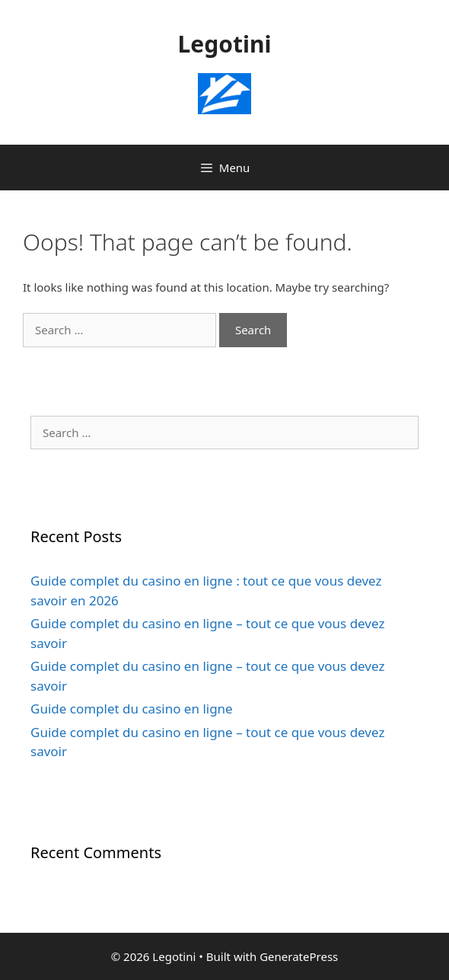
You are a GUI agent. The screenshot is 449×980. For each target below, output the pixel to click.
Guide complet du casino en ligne (132, 709)
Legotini (225, 44)
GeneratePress (299, 956)
